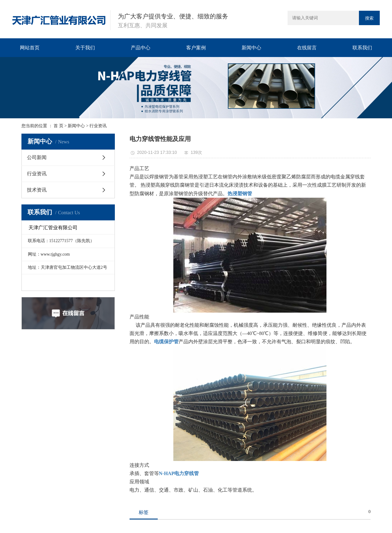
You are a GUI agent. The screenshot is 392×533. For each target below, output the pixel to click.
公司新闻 (37, 157)
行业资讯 (98, 126)
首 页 (58, 126)
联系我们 (362, 48)
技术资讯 (37, 190)
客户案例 (196, 48)
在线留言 (307, 48)
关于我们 (85, 48)
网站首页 (30, 48)
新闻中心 (251, 48)
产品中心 (141, 48)
